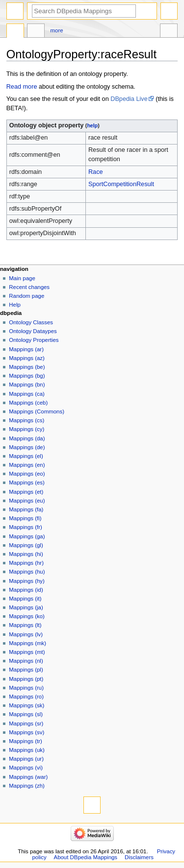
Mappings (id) (26, 590)
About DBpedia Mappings (86, 857)
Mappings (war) (28, 777)
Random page (26, 296)
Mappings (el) (26, 456)
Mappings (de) (27, 447)
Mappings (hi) (26, 554)
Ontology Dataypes (33, 331)
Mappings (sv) (26, 732)
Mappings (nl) (26, 661)
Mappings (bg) (27, 376)
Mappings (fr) (25, 527)
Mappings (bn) (27, 385)
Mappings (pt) (26, 679)
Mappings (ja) (26, 607)
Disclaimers (139, 857)
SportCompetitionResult (121, 184)
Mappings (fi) (25, 518)
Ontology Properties (34, 340)
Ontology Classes (31, 322)
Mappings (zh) (27, 786)
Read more (22, 87)
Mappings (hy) (27, 581)
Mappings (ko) (27, 616)
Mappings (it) (25, 599)
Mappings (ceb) (28, 403)
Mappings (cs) (26, 420)
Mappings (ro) (26, 697)
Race (96, 172)
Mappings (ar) (26, 349)
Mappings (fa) (26, 509)
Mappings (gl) (26, 545)
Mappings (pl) (26, 670)
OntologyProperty (15, 32)
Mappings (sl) (26, 714)
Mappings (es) (27, 482)
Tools (169, 32)
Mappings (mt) (27, 652)
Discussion (36, 32)
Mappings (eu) (27, 501)
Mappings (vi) (26, 768)
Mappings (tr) (25, 741)
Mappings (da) (27, 438)
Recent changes (29, 287)
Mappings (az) (27, 358)
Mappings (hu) (27, 572)
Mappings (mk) (27, 643)
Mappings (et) (26, 492)
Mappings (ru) (26, 688)
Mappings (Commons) (37, 411)
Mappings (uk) (27, 750)
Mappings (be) (27, 367)
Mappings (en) (27, 465)
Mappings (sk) (26, 705)
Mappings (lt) (25, 625)
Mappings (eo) (27, 474)
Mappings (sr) (26, 723)
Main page (22, 278)
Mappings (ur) (26, 759)
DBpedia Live (129, 99)
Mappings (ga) (27, 536)
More (57, 30)
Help (15, 305)
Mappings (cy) (26, 429)
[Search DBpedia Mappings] (84, 11)
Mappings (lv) (26, 634)
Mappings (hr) (26, 563)
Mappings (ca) (27, 394)
